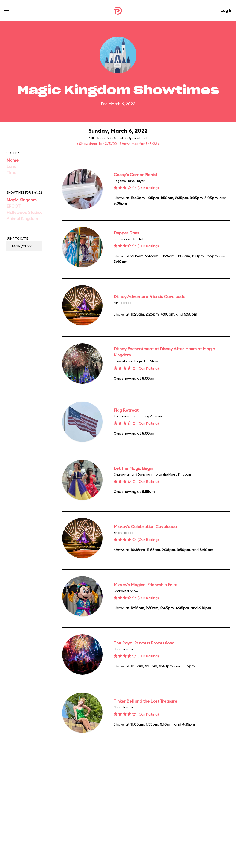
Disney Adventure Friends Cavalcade (149, 297)
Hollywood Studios (24, 212)
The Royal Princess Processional (145, 643)
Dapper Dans (126, 233)
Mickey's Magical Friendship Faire (146, 585)
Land (11, 166)
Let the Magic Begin (133, 468)
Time (11, 173)
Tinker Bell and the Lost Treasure (145, 701)
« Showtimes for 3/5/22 (97, 144)
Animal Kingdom (22, 219)
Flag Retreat (126, 410)
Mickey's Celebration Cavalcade (145, 527)
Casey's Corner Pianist (136, 175)
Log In (226, 10)
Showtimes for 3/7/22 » (140, 144)
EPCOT (13, 206)
